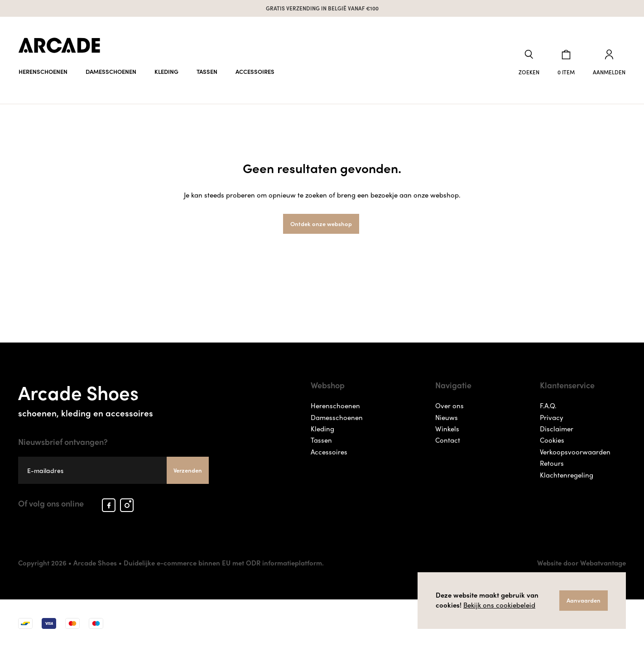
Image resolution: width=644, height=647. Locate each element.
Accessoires (255, 71)
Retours (552, 463)
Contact (448, 440)
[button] (529, 63)
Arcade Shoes (113, 398)
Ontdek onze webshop (321, 224)
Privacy (552, 417)
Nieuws (447, 417)
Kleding (166, 71)
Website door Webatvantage (582, 563)
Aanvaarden (584, 600)
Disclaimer (557, 429)
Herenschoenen (43, 71)
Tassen (207, 71)
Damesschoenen (111, 71)
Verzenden (188, 470)
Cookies (552, 440)
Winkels (447, 429)
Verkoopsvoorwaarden (575, 452)
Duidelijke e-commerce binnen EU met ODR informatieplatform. (224, 563)
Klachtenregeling (567, 475)
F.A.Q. (548, 406)
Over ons (449, 406)
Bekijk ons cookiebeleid (499, 605)
